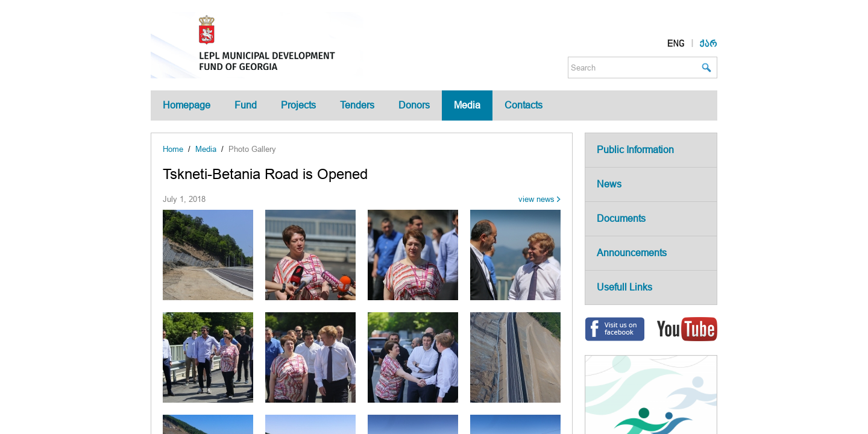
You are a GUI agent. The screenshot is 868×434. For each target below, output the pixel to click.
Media (467, 105)
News (609, 184)
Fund (246, 105)
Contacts (524, 105)
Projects (298, 105)
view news (536, 199)
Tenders (357, 105)
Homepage (187, 105)
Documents (621, 219)
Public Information (635, 150)
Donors (414, 105)
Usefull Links (624, 287)
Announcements (632, 253)
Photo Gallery (252, 149)
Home (173, 149)
